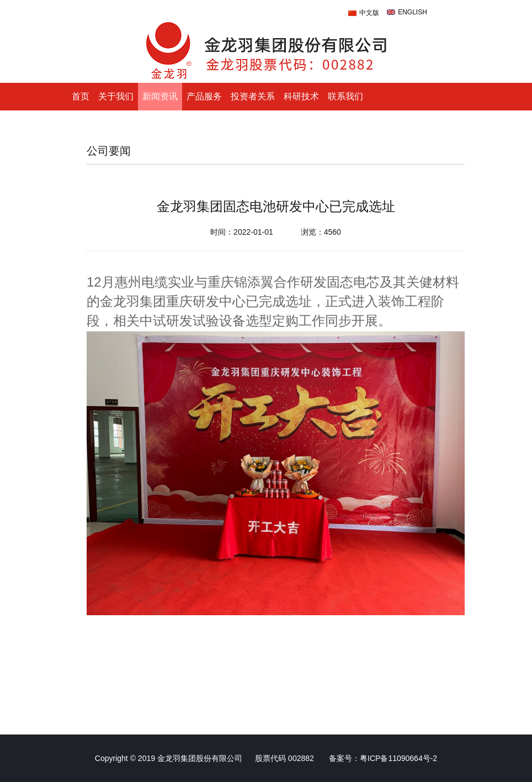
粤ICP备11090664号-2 (398, 758)
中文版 (369, 13)
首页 (81, 96)
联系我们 (345, 96)
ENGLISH (413, 12)
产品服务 (204, 96)
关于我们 (116, 96)
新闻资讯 (160, 96)
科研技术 (301, 96)
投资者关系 (253, 96)
